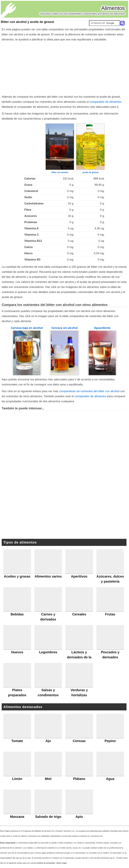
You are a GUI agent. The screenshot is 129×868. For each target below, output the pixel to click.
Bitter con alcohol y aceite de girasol (27, 22)
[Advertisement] (64, 67)
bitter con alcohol (60, 172)
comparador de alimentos (105, 102)
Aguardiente (102, 328)
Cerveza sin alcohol (65, 328)
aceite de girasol (90, 172)
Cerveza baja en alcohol (27, 328)
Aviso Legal (62, 863)
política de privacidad (46, 863)
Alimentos (113, 8)
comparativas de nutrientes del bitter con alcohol (89, 391)
